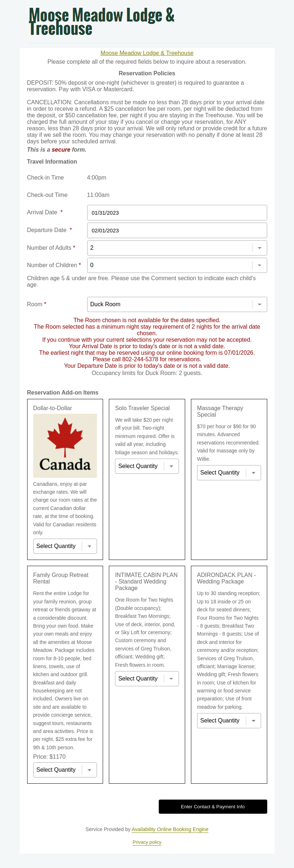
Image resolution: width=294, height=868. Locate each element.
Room (37, 304)
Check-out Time (47, 195)
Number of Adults (51, 248)
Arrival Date (45, 212)
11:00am (98, 195)
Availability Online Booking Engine (170, 829)
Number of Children (54, 265)
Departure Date (50, 230)
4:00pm (97, 178)
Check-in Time (46, 178)
